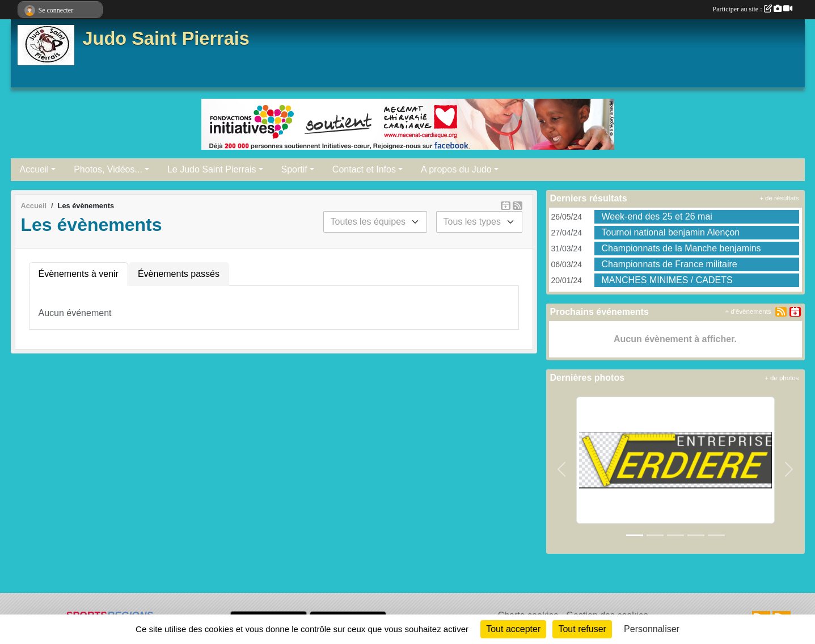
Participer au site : (753, 9)
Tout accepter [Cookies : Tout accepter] (513, 629)
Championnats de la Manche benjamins (681, 248)
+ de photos (782, 378)
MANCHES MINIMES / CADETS (667, 280)
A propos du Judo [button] (456, 169)
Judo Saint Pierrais (166, 39)
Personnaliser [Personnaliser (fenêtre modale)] (652, 629)
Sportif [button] (294, 169)
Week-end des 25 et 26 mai (656, 216)
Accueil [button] (35, 169)
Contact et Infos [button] (364, 169)
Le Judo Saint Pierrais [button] (212, 169)
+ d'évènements (748, 312)
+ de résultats (779, 198)
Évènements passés (179, 274)
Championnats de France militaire (669, 264)
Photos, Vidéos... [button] (108, 169)
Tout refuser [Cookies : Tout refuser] (582, 629)
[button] (562, 470)
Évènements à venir (79, 274)
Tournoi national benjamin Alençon (670, 232)
